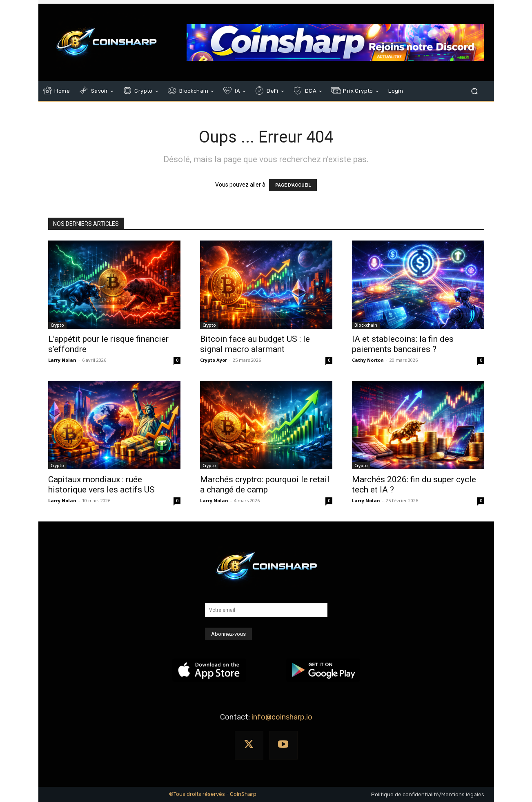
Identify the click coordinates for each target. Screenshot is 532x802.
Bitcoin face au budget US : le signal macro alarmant (255, 344)
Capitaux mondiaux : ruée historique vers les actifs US (101, 485)
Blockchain (366, 325)
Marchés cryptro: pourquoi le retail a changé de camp (265, 485)
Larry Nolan (62, 360)
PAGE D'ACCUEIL (293, 185)
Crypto (57, 325)
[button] (475, 91)
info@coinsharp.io (282, 717)
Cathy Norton (368, 360)
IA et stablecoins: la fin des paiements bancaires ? (403, 344)
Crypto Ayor (214, 360)
